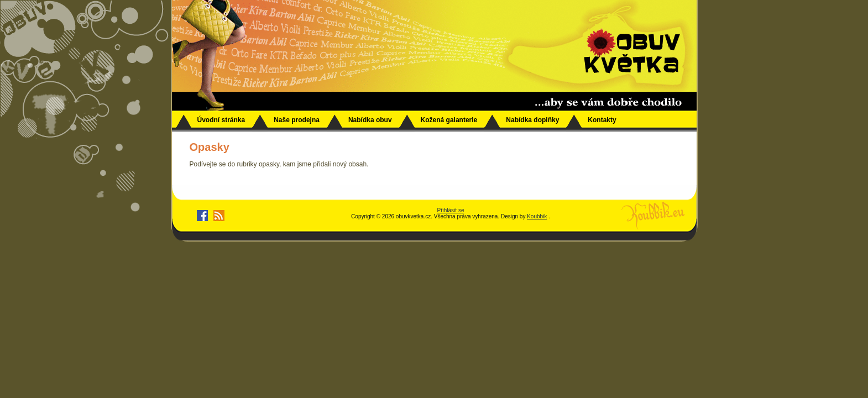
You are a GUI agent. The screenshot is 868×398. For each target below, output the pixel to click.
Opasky (210, 147)
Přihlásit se (451, 210)
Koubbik (537, 216)
